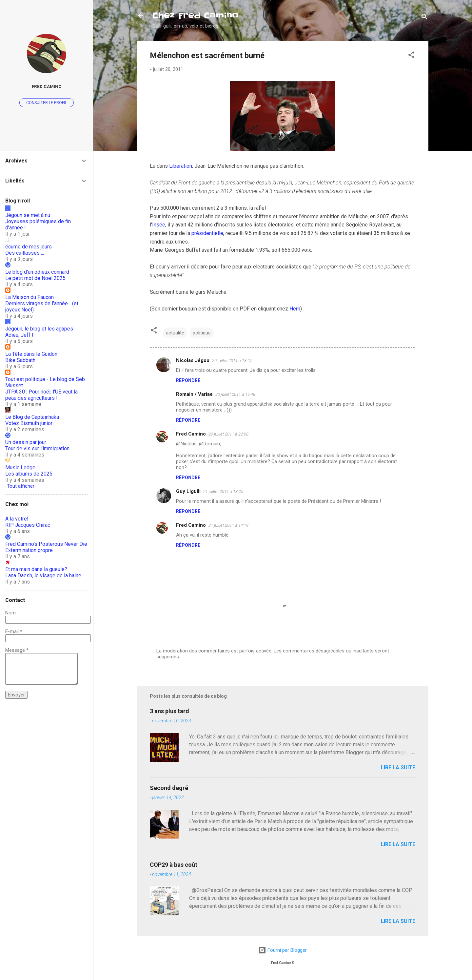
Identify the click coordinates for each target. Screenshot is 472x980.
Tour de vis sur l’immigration (37, 448)
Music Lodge (20, 468)
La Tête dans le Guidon (31, 354)
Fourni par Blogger (283, 950)
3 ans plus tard (169, 711)
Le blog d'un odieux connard (37, 272)
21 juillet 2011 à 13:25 (223, 491)
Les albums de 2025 (29, 474)
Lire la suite (398, 767)
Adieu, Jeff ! (19, 335)
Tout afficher (21, 486)
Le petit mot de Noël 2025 (35, 278)
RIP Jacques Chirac (28, 525)
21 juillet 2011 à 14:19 (228, 525)
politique (202, 333)
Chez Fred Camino (195, 16)
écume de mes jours (29, 247)
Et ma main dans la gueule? (36, 569)
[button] (411, 56)
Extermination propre (29, 550)
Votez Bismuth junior (29, 423)
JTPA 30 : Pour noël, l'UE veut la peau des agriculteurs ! (41, 395)
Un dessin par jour (26, 442)
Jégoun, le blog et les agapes (39, 329)
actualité (175, 333)
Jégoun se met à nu (28, 215)
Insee (159, 225)
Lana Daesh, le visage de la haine (43, 575)
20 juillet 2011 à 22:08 (228, 434)
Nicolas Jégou (193, 360)
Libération (181, 166)
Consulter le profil (47, 103)
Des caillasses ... (25, 253)
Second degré (169, 788)
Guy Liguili (188, 491)
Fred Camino (191, 434)
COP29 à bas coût (174, 865)
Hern (295, 309)
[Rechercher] (424, 18)
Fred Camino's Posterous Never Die (46, 544)
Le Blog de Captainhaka (32, 417)
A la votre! (17, 519)
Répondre (188, 380)
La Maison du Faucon (29, 297)
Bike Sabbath (20, 360)
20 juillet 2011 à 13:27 (232, 361)
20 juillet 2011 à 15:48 (235, 394)
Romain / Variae (194, 394)
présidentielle (207, 233)
